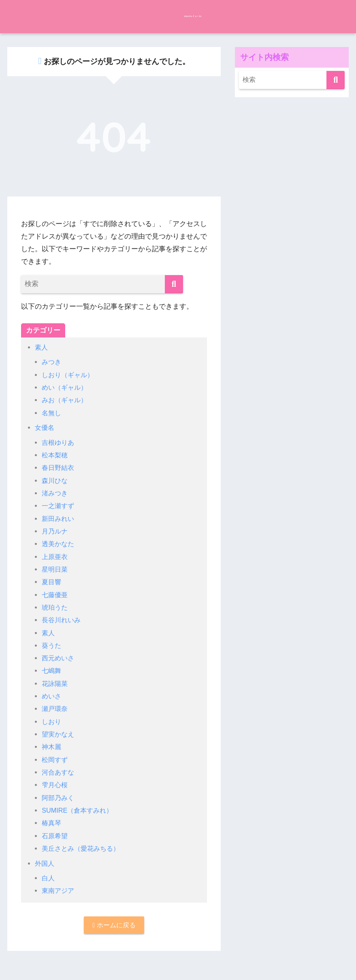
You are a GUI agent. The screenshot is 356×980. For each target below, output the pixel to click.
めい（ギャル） (66, 388)
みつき (52, 362)
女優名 (45, 428)
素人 (42, 347)
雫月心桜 (55, 785)
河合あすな (59, 772)
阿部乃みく (59, 798)
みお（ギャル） (66, 400)
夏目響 (52, 582)
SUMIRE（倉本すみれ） (79, 810)
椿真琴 (52, 823)
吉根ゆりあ (59, 443)
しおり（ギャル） (69, 375)
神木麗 (52, 747)
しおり (52, 722)
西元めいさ (59, 658)
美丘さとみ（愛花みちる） (83, 849)
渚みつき (55, 493)
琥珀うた (55, 607)
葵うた (52, 646)
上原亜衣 (55, 557)
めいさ (52, 696)
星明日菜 (55, 569)
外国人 (45, 864)
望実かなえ (59, 734)
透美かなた (59, 544)
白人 (49, 878)
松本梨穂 (55, 455)
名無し (52, 413)
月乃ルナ (55, 531)
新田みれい (59, 519)
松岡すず (55, 760)
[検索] (174, 284)
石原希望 (55, 836)
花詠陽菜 (55, 684)
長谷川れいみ (62, 620)
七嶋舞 (52, 671)
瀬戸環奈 (55, 709)
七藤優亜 (55, 595)
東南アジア (59, 891)
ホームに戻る (114, 926)
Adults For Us (178, 16)
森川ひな (55, 481)
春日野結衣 (59, 468)
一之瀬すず (59, 506)
